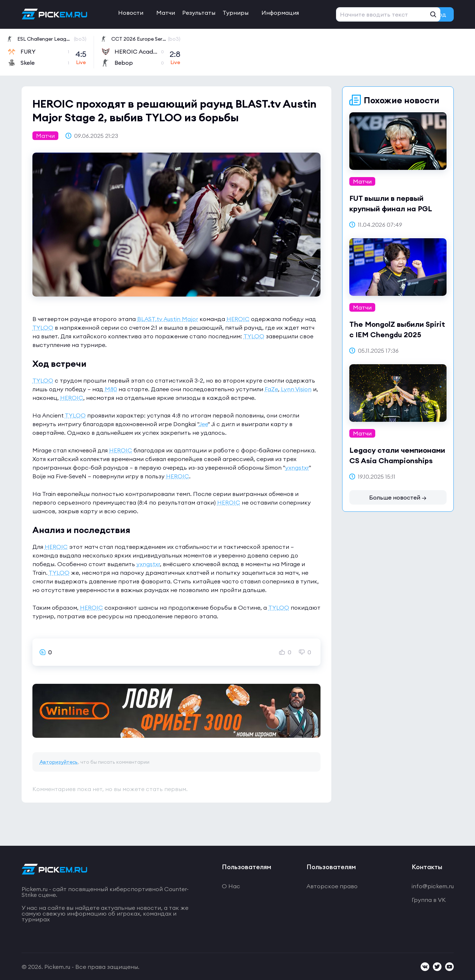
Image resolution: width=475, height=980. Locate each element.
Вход (439, 14)
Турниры (236, 13)
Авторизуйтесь (59, 762)
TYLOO (43, 328)
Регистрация (382, 14)
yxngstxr (297, 468)
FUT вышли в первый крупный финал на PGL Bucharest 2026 (391, 209)
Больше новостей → (398, 497)
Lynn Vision (296, 389)
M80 (111, 389)
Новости (131, 13)
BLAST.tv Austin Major (168, 319)
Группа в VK (429, 900)
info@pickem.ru (433, 886)
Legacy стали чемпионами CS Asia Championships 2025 (397, 460)
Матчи (166, 13)
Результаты (199, 13)
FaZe (271, 389)
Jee (203, 424)
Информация (280, 13)
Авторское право (332, 886)
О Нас (231, 886)
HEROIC (238, 319)
